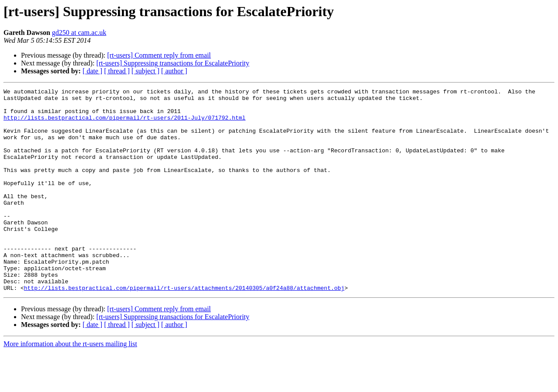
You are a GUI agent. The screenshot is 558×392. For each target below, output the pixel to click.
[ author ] (174, 71)
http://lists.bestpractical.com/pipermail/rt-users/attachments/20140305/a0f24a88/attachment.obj (184, 328)
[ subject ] (146, 71)
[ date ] (92, 71)
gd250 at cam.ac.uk (79, 33)
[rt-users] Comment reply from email (159, 55)
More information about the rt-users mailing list (70, 384)
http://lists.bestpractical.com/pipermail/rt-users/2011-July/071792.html (125, 124)
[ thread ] (117, 71)
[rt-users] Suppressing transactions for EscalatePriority (173, 63)
